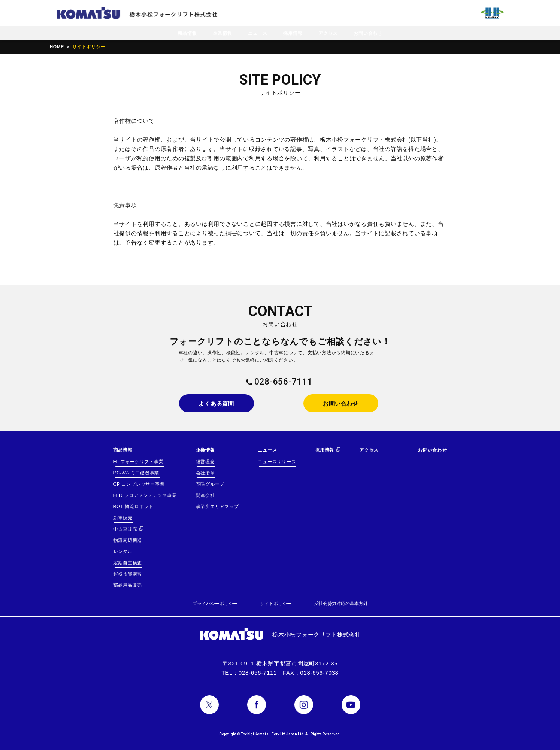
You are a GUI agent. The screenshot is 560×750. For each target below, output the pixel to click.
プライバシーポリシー (215, 604)
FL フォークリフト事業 (139, 462)
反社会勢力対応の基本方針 (341, 604)
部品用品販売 (128, 585)
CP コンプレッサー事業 (139, 484)
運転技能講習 (128, 574)
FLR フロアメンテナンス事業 (145, 495)
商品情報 (187, 33)
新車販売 (123, 518)
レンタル (123, 552)
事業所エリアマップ (217, 507)
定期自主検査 (128, 563)
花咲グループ (210, 484)
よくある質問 (216, 403)
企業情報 (222, 33)
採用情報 (293, 33)
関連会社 (205, 495)
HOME (57, 47)
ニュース (258, 33)
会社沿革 (205, 473)
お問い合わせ (368, 33)
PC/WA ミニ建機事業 (137, 473)
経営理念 (205, 462)
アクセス (328, 33)
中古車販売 (125, 529)
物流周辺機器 (128, 540)
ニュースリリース (277, 462)
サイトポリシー (276, 604)
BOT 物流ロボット (134, 507)
